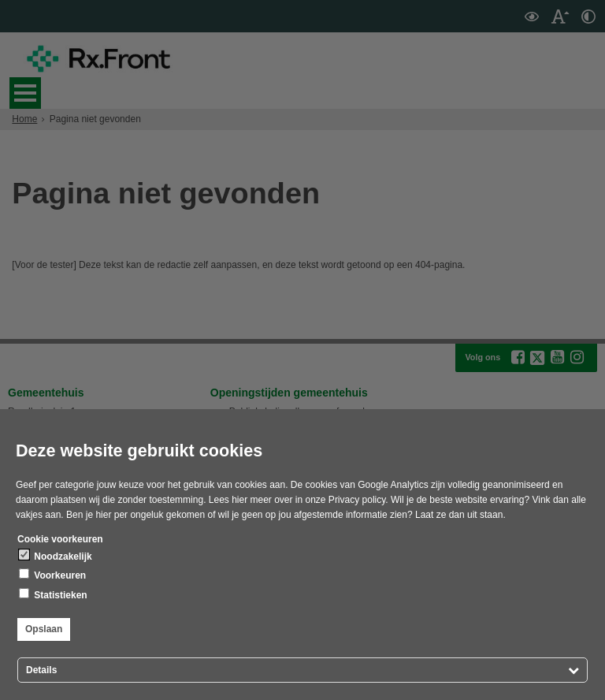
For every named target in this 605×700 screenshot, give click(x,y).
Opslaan (44, 629)
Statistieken (53, 594)
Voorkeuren (52, 575)
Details (41, 670)
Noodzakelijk (56, 556)
